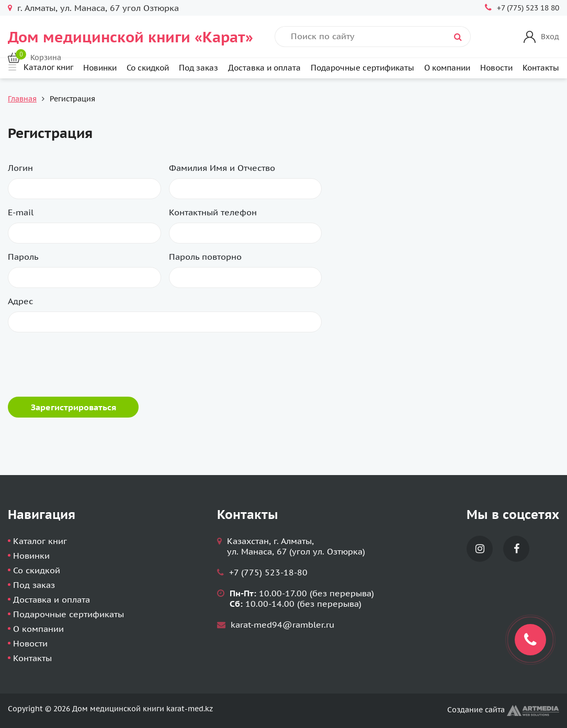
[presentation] (87, 361)
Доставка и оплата (264, 68)
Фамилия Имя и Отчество (222, 168)
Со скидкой (148, 68)
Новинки (100, 68)
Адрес (20, 301)
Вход (550, 37)
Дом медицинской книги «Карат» (131, 37)
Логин (20, 168)
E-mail (21, 212)
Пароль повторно (205, 257)
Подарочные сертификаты (362, 68)
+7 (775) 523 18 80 (528, 8)
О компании (447, 68)
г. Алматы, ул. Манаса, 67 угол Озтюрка (98, 8)
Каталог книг (40, 541)
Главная (22, 99)
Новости (496, 68)
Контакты (541, 68)
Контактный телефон (213, 212)
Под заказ (199, 68)
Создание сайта (503, 710)
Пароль (23, 257)
